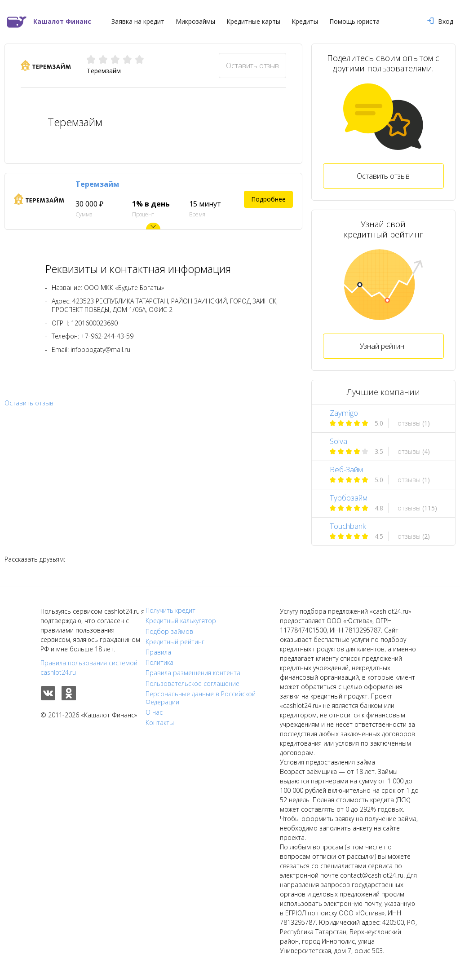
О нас (154, 712)
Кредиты (305, 22)
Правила (158, 652)
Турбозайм (349, 498)
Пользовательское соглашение (192, 684)
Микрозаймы (195, 22)
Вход (440, 22)
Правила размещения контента (193, 673)
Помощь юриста (354, 22)
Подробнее (268, 199)
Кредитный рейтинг (175, 642)
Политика (159, 663)
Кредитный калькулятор (181, 621)
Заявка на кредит (138, 22)
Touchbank (348, 526)
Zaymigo (344, 413)
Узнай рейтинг (383, 346)
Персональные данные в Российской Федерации (201, 698)
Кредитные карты (253, 22)
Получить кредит (170, 611)
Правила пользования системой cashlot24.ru (89, 668)
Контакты (160, 723)
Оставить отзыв (252, 66)
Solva (338, 441)
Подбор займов (169, 632)
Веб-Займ (346, 469)
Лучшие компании (383, 392)
